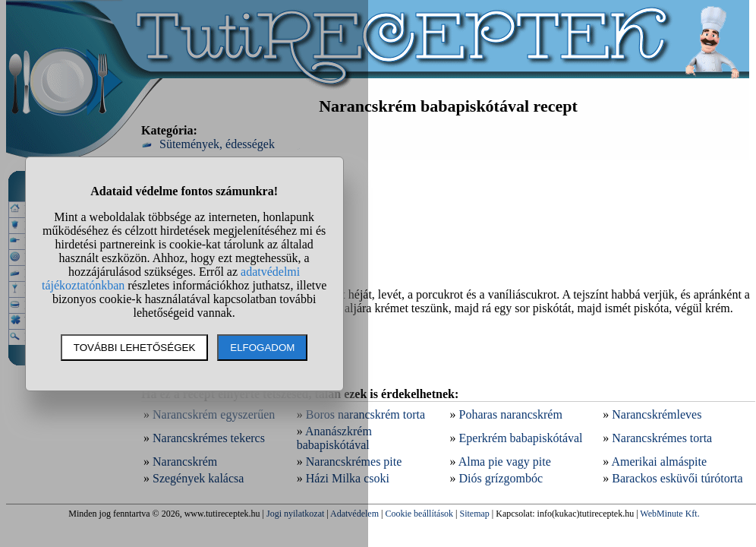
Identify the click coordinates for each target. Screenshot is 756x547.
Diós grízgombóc (501, 478)
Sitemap (475, 514)
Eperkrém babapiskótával (521, 438)
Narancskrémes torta (662, 438)
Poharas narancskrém (511, 414)
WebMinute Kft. (669, 514)
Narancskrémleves (657, 414)
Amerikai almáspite (659, 462)
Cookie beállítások (419, 514)
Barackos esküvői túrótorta (677, 478)
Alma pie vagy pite (505, 462)
